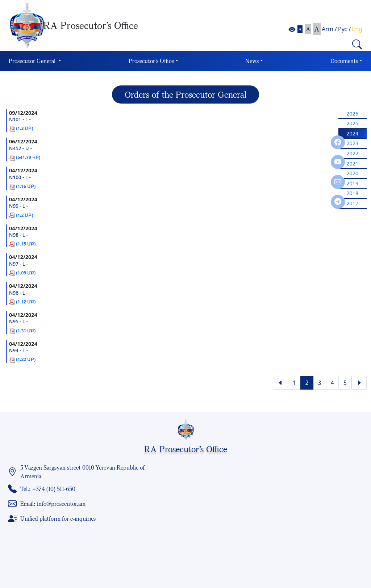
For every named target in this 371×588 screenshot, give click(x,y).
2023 (352, 143)
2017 (352, 203)
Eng (357, 29)
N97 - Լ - (18, 264)
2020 (352, 173)
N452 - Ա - (20, 148)
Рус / (344, 29)
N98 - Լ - (18, 235)
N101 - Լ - (20, 119)
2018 (352, 193)
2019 (352, 183)
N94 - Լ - (18, 350)
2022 (352, 153)
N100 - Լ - (20, 177)
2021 (352, 163)
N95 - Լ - (18, 322)
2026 (352, 114)
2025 (352, 123)
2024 (352, 133)
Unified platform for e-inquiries (58, 518)
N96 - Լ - (18, 293)
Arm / (329, 29)
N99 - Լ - (18, 206)
